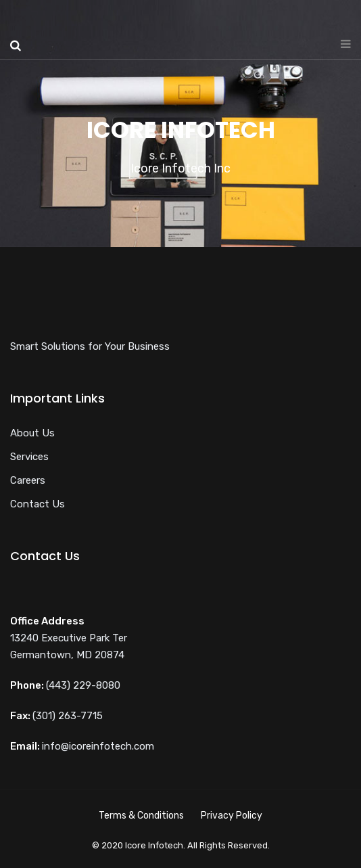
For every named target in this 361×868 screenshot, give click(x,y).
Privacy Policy (232, 816)
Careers (28, 480)
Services (29, 457)
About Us (32, 433)
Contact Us (38, 504)
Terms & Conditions (141, 816)
